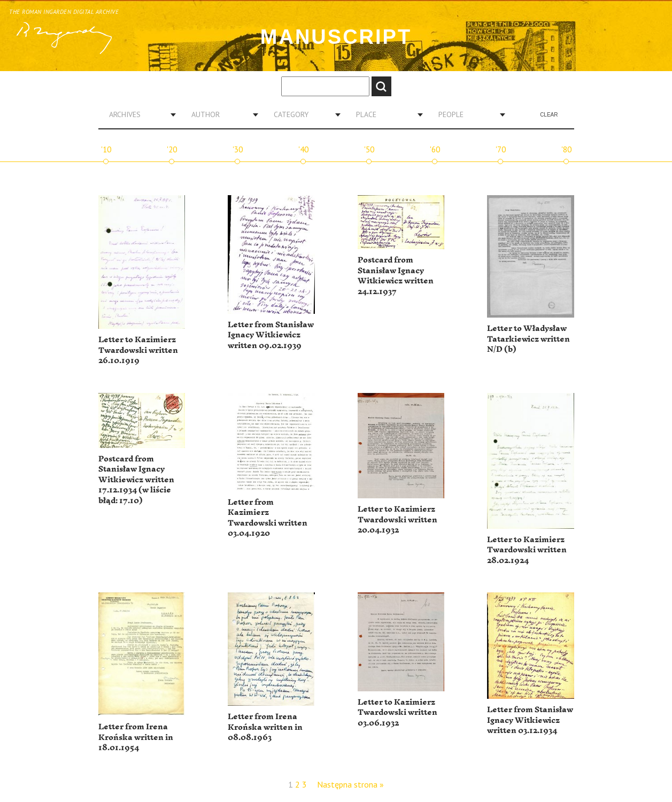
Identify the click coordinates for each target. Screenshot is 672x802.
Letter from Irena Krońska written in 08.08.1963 (265, 727)
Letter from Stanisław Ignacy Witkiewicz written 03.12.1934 (530, 720)
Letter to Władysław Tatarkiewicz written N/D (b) (528, 339)
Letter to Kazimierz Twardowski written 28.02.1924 (527, 550)
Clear (549, 115)
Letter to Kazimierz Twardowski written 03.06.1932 (397, 713)
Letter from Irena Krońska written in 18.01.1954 (136, 737)
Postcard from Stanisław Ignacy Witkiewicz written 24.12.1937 (396, 276)
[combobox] (138, 114)
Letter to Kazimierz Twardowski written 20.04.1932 (397, 520)
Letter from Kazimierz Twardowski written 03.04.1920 (268, 518)
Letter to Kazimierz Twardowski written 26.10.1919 (138, 350)
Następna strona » (350, 784)
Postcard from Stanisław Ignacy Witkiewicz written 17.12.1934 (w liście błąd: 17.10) (136, 480)
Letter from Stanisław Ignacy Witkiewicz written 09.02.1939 (271, 335)
